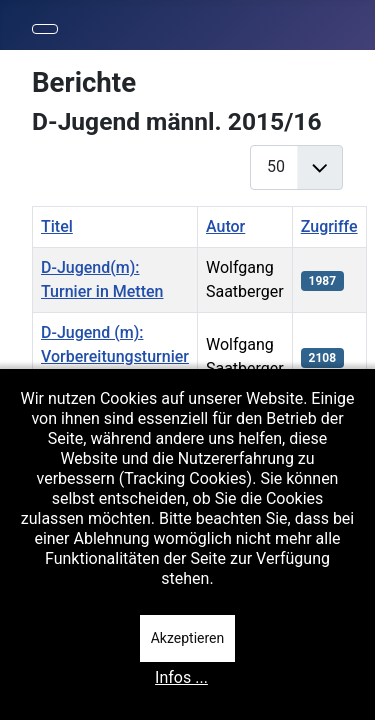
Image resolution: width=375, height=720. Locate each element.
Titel (57, 226)
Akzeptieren (188, 638)
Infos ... (181, 677)
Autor (225, 226)
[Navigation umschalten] (45, 29)
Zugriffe (329, 226)
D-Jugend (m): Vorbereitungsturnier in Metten (115, 356)
